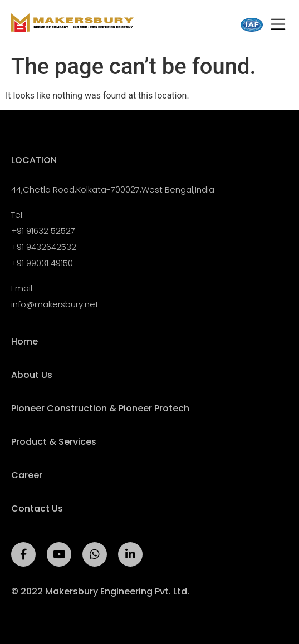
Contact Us (37, 509)
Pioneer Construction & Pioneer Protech (100, 409)
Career (27, 475)
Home (24, 342)
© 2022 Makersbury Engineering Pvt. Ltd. (100, 591)
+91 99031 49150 (42, 263)
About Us (32, 375)
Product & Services (54, 442)
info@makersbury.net (55, 304)
